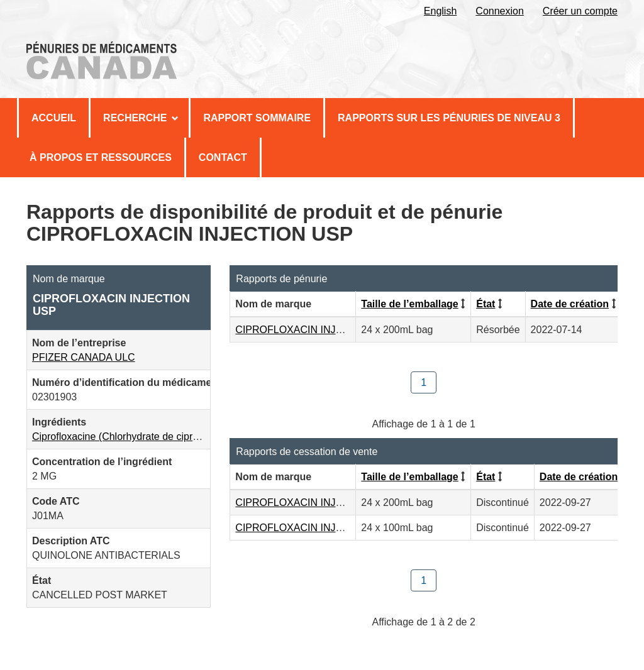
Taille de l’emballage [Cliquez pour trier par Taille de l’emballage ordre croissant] (409, 304)
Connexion (500, 11)
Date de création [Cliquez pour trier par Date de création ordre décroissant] (570, 304)
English (440, 11)
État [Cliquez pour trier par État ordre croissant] (486, 304)
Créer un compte (580, 11)
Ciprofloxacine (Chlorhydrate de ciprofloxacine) (137, 437)
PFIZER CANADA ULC (84, 357)
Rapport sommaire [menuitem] (257, 118)
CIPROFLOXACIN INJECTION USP (316, 330)
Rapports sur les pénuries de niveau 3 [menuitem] (449, 118)
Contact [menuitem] (223, 157)
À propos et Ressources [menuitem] (101, 157)
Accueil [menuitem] (54, 118)
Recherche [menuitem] (141, 118)
